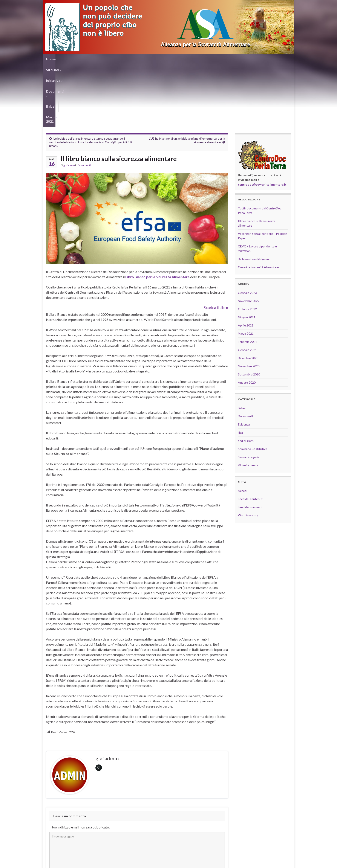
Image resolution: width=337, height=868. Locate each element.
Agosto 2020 (247, 320)
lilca (240, 370)
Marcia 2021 (160, 59)
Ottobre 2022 (247, 247)
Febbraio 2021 (247, 279)
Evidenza (244, 362)
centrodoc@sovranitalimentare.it (262, 122)
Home (51, 59)
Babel (139, 59)
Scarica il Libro (216, 245)
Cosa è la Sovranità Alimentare (258, 205)
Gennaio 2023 (247, 230)
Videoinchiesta (248, 403)
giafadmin (69, 103)
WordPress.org (248, 453)
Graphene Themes (82, 863)
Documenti (118, 59)
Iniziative (93, 59)
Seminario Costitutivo (253, 387)
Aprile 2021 (246, 263)
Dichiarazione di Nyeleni (254, 197)
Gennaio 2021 (247, 288)
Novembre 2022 (249, 239)
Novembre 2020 (249, 304)
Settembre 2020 (249, 312)
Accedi (243, 428)
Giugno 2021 (247, 255)
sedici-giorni (246, 378)
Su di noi (70, 59)
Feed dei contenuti (251, 437)
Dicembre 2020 (248, 296)
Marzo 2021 (246, 271)
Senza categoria (249, 395)
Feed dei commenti (251, 445)
